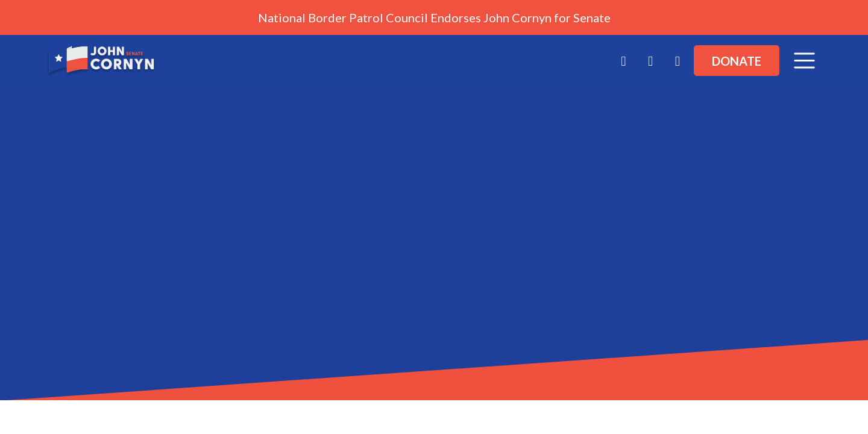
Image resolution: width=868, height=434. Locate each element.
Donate (737, 61)
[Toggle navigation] (804, 61)
